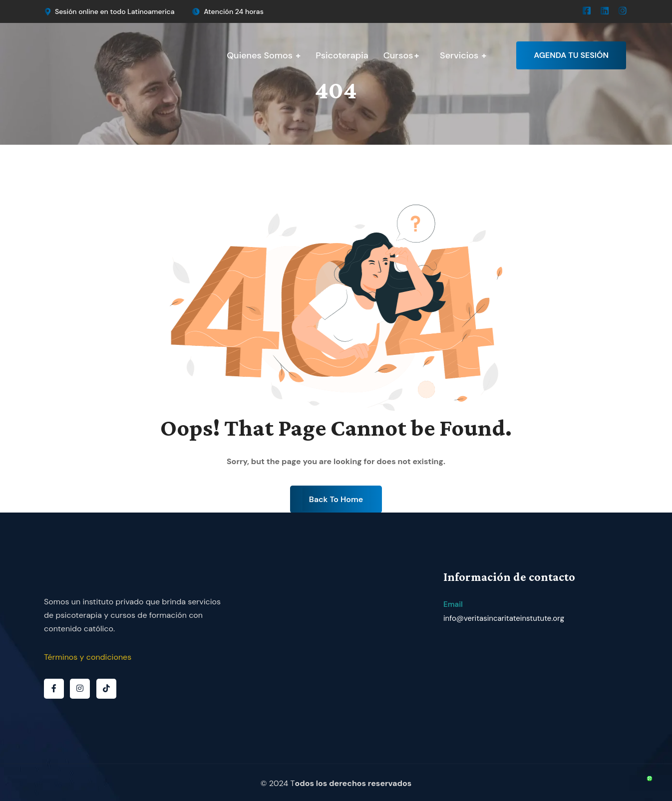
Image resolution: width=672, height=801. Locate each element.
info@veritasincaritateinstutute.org (504, 618)
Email (453, 604)
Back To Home (336, 499)
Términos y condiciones (88, 657)
